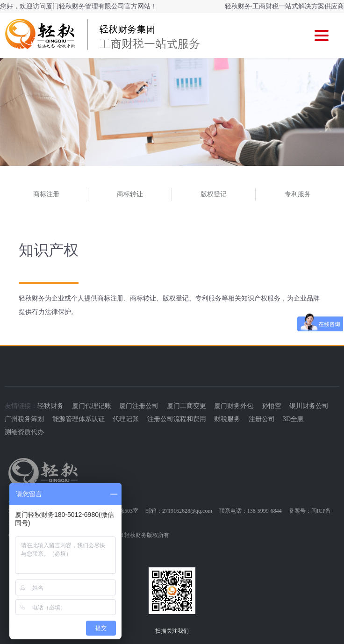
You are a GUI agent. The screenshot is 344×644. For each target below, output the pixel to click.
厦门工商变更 (186, 406)
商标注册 (46, 194)
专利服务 (298, 194)
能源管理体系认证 (79, 419)
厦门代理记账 (92, 406)
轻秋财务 (50, 406)
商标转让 (130, 194)
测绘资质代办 (24, 432)
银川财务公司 (309, 406)
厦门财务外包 (234, 406)
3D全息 (293, 419)
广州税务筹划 (24, 419)
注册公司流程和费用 (177, 419)
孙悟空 (272, 406)
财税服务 (227, 419)
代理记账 (126, 419)
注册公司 (262, 419)
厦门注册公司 (139, 406)
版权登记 (214, 194)
